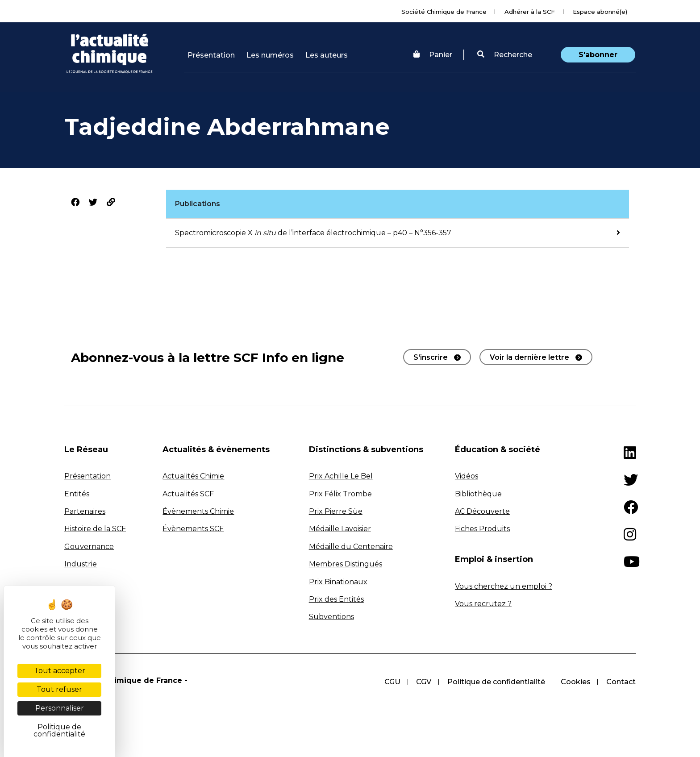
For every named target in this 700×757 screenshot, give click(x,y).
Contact (621, 682)
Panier (433, 55)
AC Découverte (482, 511)
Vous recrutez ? (483, 604)
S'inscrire (431, 357)
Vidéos (467, 476)
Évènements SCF (193, 529)
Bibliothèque (478, 494)
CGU (391, 682)
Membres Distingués (346, 564)
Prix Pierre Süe (336, 511)
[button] (505, 55)
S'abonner (598, 55)
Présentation (211, 55)
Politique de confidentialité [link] (59, 730)
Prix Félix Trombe (340, 494)
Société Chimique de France (444, 12)
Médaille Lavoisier (340, 529)
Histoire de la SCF (95, 529)
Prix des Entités (336, 599)
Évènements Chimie (198, 511)
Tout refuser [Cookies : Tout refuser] (59, 689)
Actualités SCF (188, 494)
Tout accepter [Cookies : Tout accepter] (60, 671)
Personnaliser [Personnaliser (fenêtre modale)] (60, 708)
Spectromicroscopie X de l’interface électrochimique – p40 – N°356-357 (313, 233)
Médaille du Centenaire (351, 547)
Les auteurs (327, 55)
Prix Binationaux (338, 582)
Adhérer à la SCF (530, 12)
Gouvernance (89, 547)
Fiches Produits (482, 529)
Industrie (81, 564)
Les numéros (270, 55)
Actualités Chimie (193, 476)
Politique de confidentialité (495, 682)
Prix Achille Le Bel (341, 476)
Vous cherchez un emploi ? (504, 586)
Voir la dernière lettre (529, 357)
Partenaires (85, 511)
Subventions (331, 617)
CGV (423, 682)
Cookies (575, 682)
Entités (77, 494)
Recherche (505, 55)
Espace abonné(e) (600, 12)
